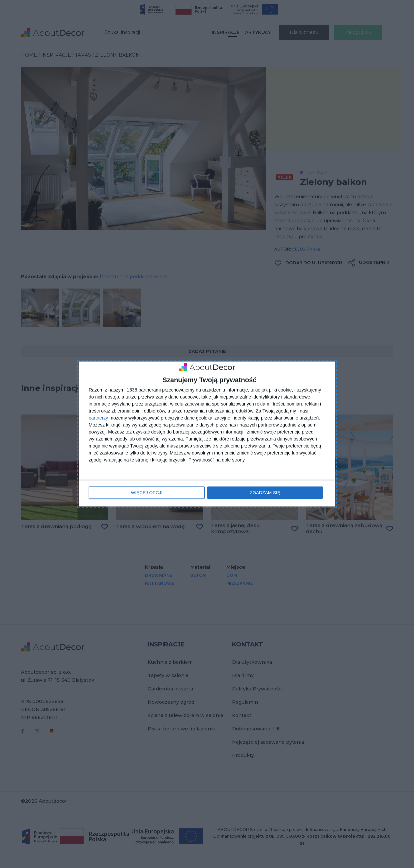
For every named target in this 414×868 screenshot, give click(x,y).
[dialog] (207, 434)
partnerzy (98, 418)
